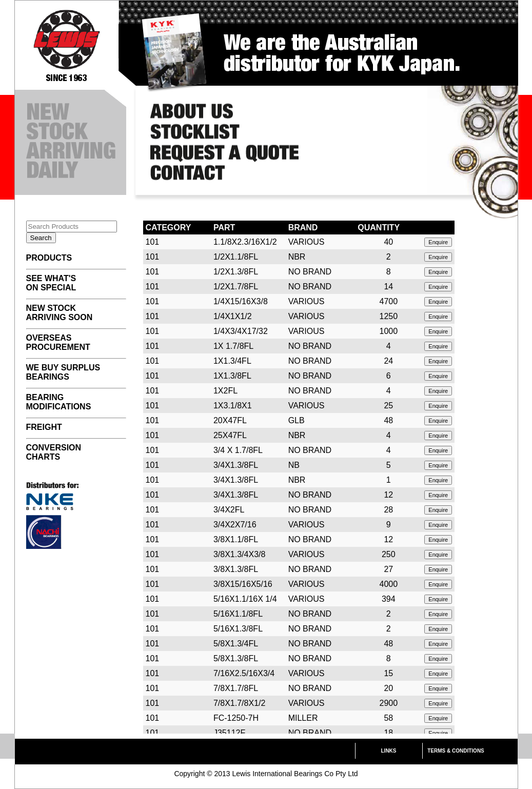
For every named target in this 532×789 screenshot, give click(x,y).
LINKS (389, 751)
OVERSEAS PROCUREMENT (58, 342)
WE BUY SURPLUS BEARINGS (63, 372)
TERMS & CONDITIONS (456, 751)
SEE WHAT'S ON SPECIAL (51, 283)
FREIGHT (44, 427)
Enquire (438, 242)
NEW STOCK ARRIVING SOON (60, 313)
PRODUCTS (49, 258)
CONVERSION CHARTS (54, 452)
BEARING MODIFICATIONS (59, 402)
